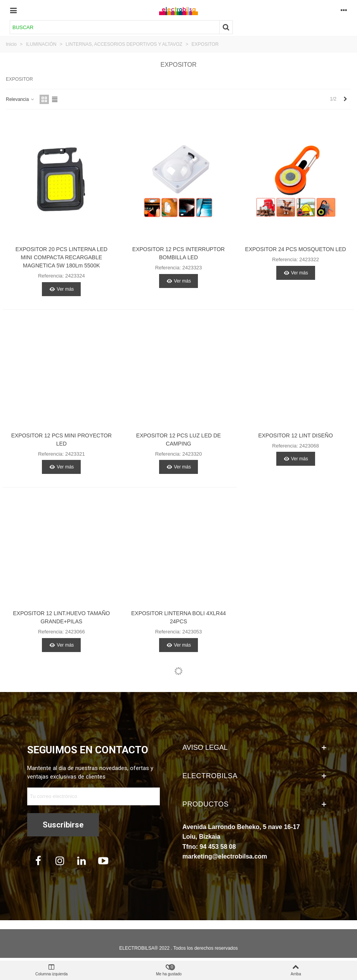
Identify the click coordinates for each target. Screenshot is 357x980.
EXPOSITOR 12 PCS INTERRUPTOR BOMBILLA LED (178, 253)
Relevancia (20, 99)
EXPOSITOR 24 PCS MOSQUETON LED (296, 249)
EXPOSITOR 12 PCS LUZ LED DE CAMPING (178, 440)
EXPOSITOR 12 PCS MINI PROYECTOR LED (62, 440)
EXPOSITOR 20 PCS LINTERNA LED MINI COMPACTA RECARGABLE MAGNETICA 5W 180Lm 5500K (62, 257)
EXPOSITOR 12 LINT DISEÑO (295, 435)
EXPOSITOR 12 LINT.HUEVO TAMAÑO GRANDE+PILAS (61, 617)
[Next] (345, 99)
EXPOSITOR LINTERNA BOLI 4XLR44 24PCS (178, 617)
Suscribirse (63, 825)
